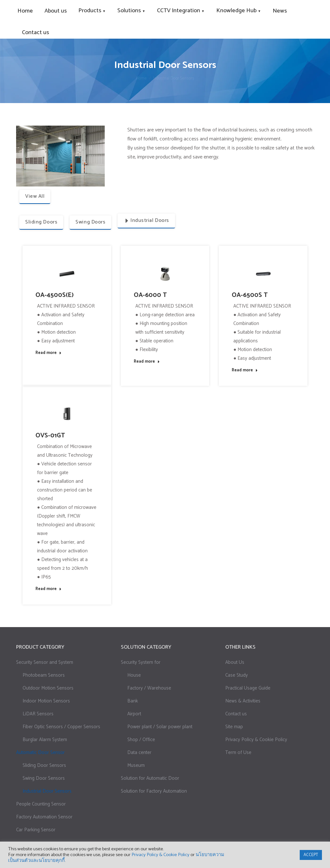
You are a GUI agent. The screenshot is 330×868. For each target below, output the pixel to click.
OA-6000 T (150, 295)
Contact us (236, 714)
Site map (234, 727)
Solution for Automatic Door (150, 778)
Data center (139, 753)
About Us (235, 662)
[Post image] (67, 274)
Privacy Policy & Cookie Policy (256, 740)
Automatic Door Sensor (40, 753)
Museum (136, 765)
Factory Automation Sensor (44, 817)
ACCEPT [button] (311, 855)
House (134, 675)
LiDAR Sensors (38, 714)
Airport (134, 714)
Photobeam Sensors (44, 675)
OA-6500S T (250, 295)
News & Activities (243, 701)
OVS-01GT (50, 436)
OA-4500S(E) (55, 295)
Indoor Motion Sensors (46, 701)
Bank (133, 701)
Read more (49, 353)
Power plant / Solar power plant (160, 727)
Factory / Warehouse (149, 688)
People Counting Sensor (41, 804)
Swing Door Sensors (44, 778)
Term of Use (238, 753)
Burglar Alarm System (45, 740)
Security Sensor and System (45, 662)
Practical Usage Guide (248, 688)
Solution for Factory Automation (154, 791)
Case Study (237, 675)
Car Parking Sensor (36, 830)
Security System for (141, 662)
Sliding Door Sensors (44, 765)
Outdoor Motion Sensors (48, 688)
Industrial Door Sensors (47, 791)
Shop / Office (141, 740)
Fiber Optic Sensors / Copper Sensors (61, 727)
